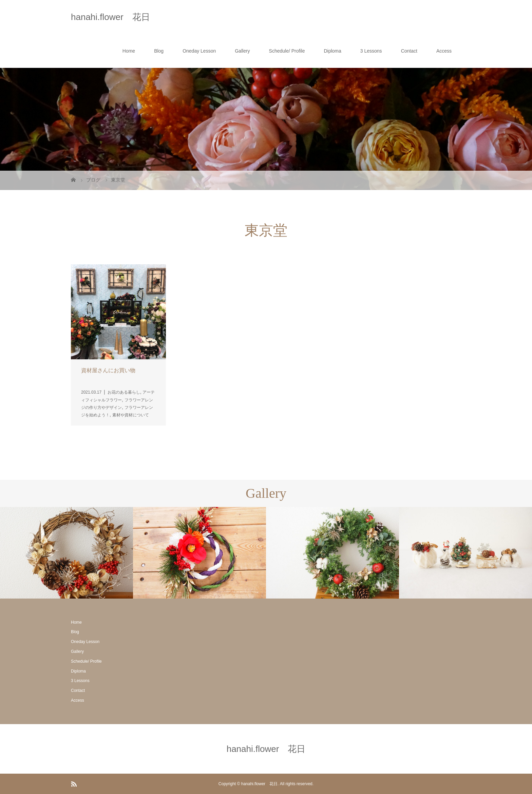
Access (444, 51)
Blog (159, 51)
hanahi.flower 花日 (110, 17)
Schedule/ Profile (287, 51)
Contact (409, 51)
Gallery (242, 51)
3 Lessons (371, 51)
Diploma (332, 51)
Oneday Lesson (199, 51)
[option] (66, 553)
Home (129, 51)
